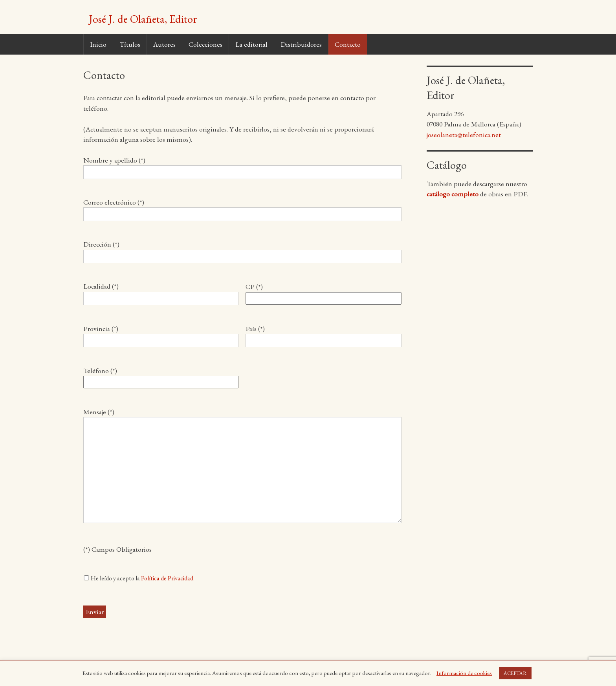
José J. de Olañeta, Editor (143, 19)
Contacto (348, 44)
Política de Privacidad (167, 578)
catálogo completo (453, 194)
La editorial (251, 44)
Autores (164, 44)
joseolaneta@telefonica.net (464, 134)
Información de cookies (464, 673)
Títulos (130, 44)
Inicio (98, 44)
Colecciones (205, 44)
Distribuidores (301, 44)
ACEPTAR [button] (515, 673)
